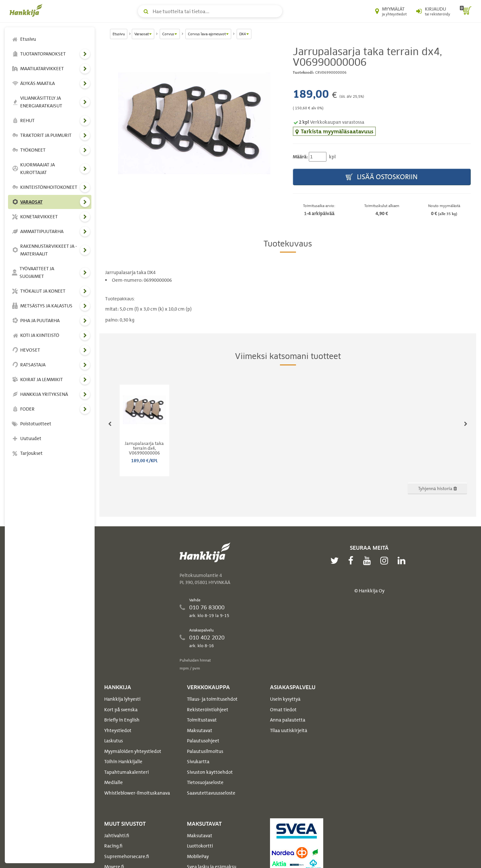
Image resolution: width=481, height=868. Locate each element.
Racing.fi (113, 846)
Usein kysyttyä (285, 699)
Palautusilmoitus (205, 751)
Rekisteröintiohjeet (208, 710)
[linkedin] (403, 561)
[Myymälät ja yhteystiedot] (391, 11)
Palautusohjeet (203, 741)
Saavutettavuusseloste (211, 793)
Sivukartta (198, 762)
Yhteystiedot (118, 730)
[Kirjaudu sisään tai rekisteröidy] (433, 11)
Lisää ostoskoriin (382, 177)
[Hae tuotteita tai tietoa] (210, 11)
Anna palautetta (288, 720)
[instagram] (386, 561)
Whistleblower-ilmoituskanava (137, 793)
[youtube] (368, 561)
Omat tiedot (283, 710)
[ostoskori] (466, 11)
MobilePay (198, 856)
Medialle (114, 782)
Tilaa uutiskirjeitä (289, 730)
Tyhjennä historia (438, 488)
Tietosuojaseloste (205, 782)
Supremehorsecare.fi (127, 856)
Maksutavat (200, 730)
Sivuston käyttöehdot (210, 772)
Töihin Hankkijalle (123, 762)
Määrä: (300, 157)
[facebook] (352, 561)
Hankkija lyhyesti (122, 699)
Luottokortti (200, 846)
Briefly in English (122, 720)
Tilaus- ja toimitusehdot (212, 699)
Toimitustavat (202, 720)
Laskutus (114, 741)
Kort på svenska (121, 710)
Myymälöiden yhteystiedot (133, 751)
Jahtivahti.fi (117, 836)
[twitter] (336, 561)
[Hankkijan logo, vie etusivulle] (27, 10)
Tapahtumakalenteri (127, 772)
